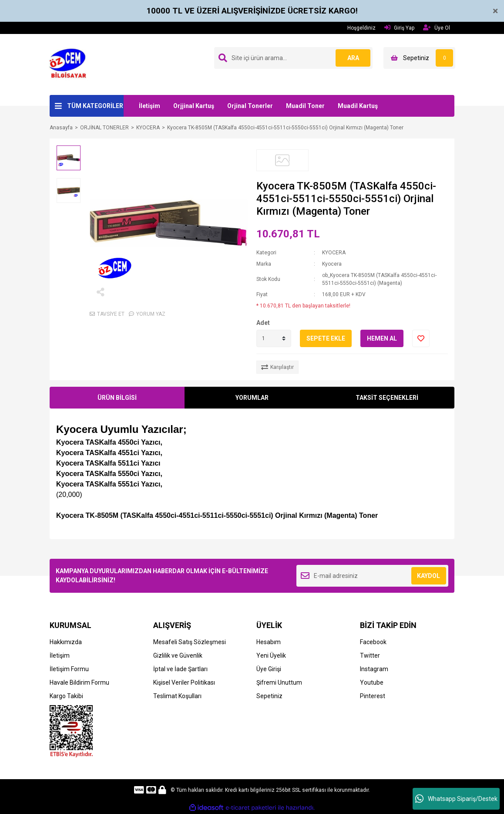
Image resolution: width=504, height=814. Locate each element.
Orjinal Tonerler (250, 106)
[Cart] (419, 58)
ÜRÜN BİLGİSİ (117, 398)
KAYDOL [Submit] (428, 576)
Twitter (370, 655)
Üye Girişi (269, 669)
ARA (353, 58)
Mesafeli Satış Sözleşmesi (190, 642)
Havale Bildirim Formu (79, 682)
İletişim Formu (69, 669)
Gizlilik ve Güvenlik (178, 655)
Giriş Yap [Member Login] (399, 28)
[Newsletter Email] (372, 576)
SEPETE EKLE (326, 338)
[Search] (293, 58)
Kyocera (332, 264)
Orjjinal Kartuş (194, 106)
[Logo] (70, 64)
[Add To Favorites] (421, 338)
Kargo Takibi (66, 696)
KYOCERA (334, 253)
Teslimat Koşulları (177, 696)
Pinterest (373, 696)
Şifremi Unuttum (279, 682)
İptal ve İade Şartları (180, 669)
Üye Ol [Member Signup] (437, 28)
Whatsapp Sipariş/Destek (456, 799)
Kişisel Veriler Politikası (184, 682)
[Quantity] (274, 338)
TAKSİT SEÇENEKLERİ (387, 398)
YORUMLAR (252, 398)
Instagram (374, 669)
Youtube (372, 682)
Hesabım (269, 642)
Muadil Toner (305, 106)
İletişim (150, 106)
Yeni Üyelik (271, 655)
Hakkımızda (66, 642)
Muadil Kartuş (358, 106)
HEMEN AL (382, 338)
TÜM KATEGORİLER (95, 106)
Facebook (373, 642)
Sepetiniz (269, 696)
